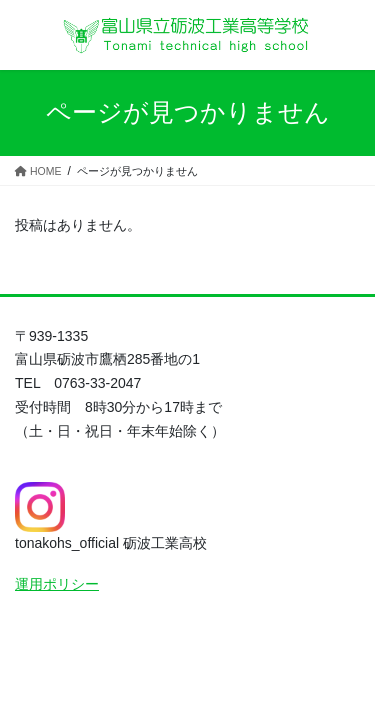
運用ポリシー (57, 584)
